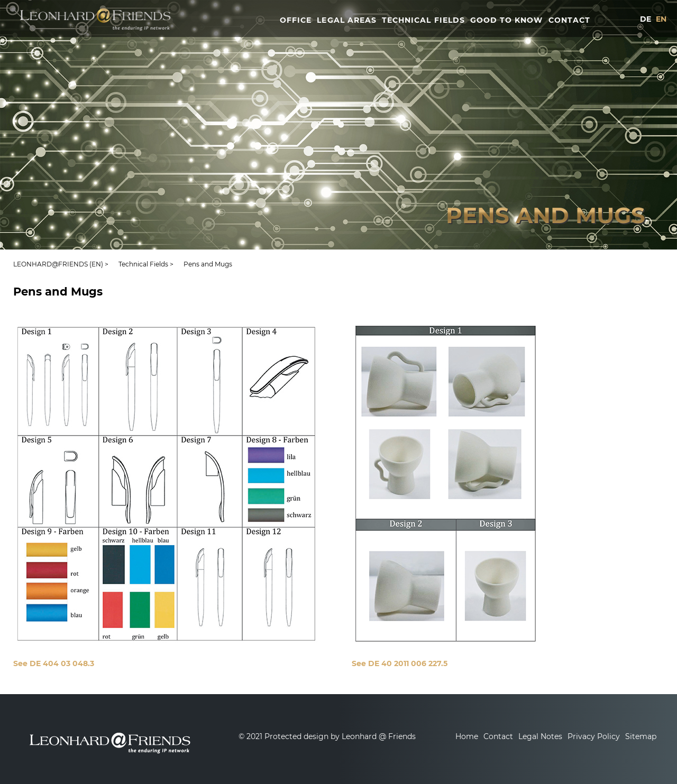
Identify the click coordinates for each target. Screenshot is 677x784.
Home (467, 736)
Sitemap (641, 736)
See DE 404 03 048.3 (54, 663)
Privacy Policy (594, 736)
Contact (498, 736)
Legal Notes (540, 736)
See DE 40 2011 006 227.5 (400, 663)
